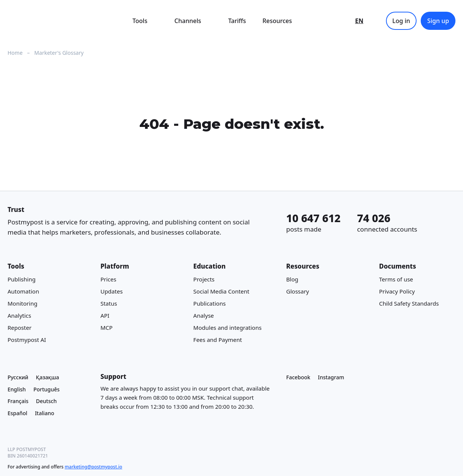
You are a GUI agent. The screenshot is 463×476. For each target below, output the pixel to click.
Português (46, 389)
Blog (292, 279)
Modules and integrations (228, 328)
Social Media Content (221, 291)
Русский (18, 377)
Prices (108, 279)
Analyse (204, 315)
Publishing (22, 279)
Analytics (19, 315)
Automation (23, 291)
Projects (204, 279)
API (105, 315)
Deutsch (46, 401)
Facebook (298, 377)
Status (109, 303)
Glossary (298, 291)
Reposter (19, 328)
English (17, 389)
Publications (210, 303)
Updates (112, 291)
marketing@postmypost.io (93, 467)
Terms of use (396, 279)
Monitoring (22, 303)
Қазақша (48, 377)
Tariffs (237, 21)
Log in (401, 21)
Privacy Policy (397, 291)
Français (18, 401)
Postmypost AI (27, 340)
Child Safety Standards (409, 303)
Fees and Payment (218, 340)
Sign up (438, 21)
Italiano (44, 413)
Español (17, 413)
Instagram (331, 377)
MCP (106, 328)
